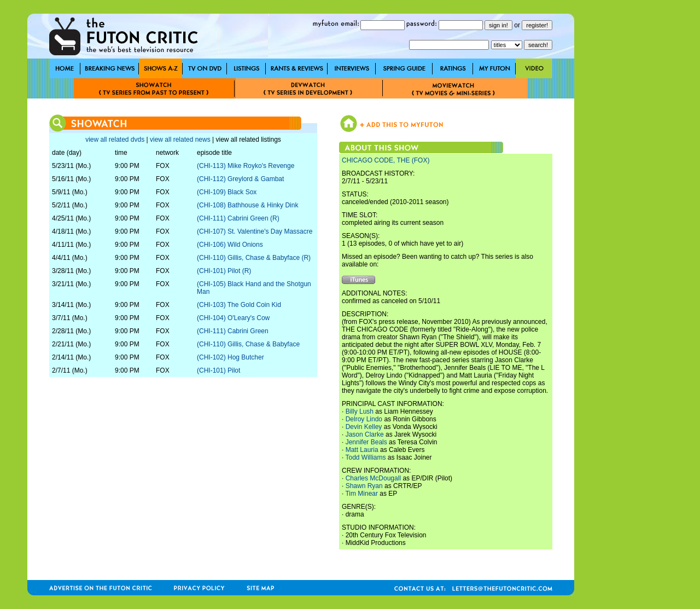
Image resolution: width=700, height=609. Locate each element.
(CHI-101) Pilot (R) (224, 271)
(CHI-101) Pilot (218, 370)
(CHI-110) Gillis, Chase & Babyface (248, 344)
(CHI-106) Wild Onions (230, 245)
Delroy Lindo (364, 419)
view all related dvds (115, 140)
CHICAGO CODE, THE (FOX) (386, 160)
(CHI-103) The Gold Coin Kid (239, 305)
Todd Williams (365, 457)
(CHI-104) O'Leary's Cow (233, 318)
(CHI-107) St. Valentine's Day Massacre (255, 231)
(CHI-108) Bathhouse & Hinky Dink (247, 205)
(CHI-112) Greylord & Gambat (240, 179)
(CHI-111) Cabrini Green (233, 331)
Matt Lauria (362, 450)
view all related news (180, 140)
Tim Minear (361, 494)
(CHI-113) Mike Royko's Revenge (246, 166)
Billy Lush (360, 411)
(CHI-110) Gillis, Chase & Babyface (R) (254, 258)
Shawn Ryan (364, 486)
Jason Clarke (365, 434)
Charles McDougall (373, 478)
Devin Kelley (364, 427)
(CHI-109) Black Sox (227, 192)
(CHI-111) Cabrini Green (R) (238, 218)
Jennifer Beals (366, 442)
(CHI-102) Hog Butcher (231, 357)
